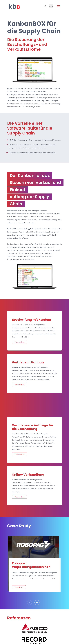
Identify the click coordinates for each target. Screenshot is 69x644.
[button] (37, 603)
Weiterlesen (19, 587)
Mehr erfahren (20, 342)
